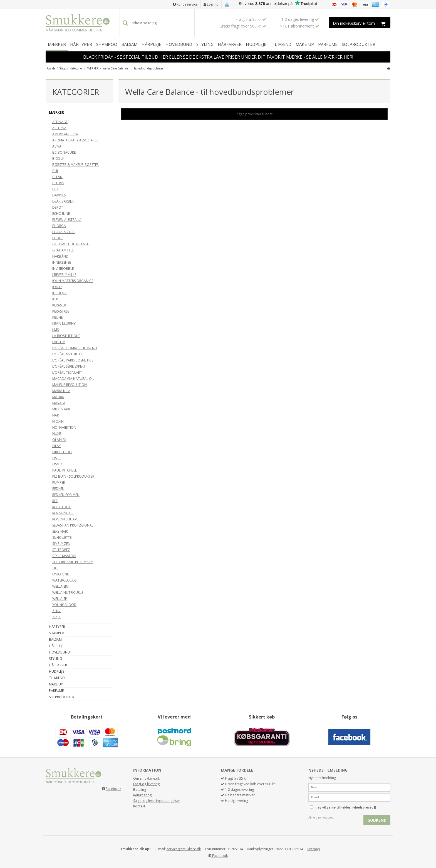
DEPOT (58, 207)
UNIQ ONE (60, 574)
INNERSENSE (62, 262)
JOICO (57, 287)
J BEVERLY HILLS (64, 275)
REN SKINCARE (63, 513)
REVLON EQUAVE (65, 519)
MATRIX (58, 397)
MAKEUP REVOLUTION (70, 385)
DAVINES (59, 195)
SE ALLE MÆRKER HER (329, 57)
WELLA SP (60, 599)
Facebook (113, 789)
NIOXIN (58, 421)
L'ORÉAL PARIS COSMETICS (73, 360)
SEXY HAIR (60, 531)
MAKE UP (305, 44)
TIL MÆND (281, 44)
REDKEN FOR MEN (66, 495)
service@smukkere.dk (184, 849)
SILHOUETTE (62, 537)
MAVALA (59, 403)
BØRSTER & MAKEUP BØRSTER (75, 165)
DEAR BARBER (63, 201)
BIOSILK (58, 159)
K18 (55, 299)
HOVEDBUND (179, 44)
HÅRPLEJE (151, 44)
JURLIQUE (60, 293)
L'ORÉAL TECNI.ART (67, 372)
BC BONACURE (64, 152)
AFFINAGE (60, 122)
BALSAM (129, 44)
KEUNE (57, 317)
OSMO (57, 464)
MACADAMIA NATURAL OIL (73, 379)
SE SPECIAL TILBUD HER (143, 57)
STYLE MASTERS (64, 556)
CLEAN (57, 177)
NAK (56, 415)
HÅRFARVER (230, 44)
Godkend (377, 820)
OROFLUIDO (62, 452)
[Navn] (349, 787)
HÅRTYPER (81, 44)
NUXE (57, 434)
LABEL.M (59, 342)
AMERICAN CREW (65, 134)
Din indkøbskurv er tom (362, 23)
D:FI (55, 189)
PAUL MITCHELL (65, 470)
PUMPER (59, 482)
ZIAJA (56, 617)
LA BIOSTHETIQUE (66, 336)
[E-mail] (349, 797)
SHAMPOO (107, 44)
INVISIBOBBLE (63, 269)
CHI (55, 171)
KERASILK (59, 305)
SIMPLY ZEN (61, 544)
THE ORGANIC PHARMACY (73, 562)
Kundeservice (187, 4)
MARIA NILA (61, 391)
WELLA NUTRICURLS (68, 593)
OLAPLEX (59, 440)
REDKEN (58, 489)
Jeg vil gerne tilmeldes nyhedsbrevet (353, 806)
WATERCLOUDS (64, 580)
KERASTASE (61, 311)
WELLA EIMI (61, 586)
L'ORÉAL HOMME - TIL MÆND (75, 348)
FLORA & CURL (64, 232)
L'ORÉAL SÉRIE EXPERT (69, 366)
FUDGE (58, 238)
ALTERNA (59, 128)
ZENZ (57, 611)
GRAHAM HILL (63, 250)
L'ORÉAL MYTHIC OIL (68, 354)
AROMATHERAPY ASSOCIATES (75, 140)
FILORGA (59, 226)
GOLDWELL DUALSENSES (71, 244)
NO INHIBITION (64, 427)
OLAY (57, 446)
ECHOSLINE (61, 214)
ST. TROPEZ (61, 550)
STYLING (205, 44)
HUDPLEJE (256, 44)
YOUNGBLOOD (64, 605)
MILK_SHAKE (62, 409)
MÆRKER (57, 44)
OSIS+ (57, 458)
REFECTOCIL (62, 507)
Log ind (213, 4)
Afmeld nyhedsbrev (321, 817)
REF (55, 501)
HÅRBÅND (60, 256)
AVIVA (57, 146)
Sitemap (314, 849)
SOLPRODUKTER (359, 44)
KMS (55, 330)
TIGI (55, 568)
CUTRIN (58, 183)
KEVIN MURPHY (64, 324)
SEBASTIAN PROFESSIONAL (73, 525)
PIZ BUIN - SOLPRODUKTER (73, 476)
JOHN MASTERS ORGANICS (73, 281)
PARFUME (328, 44)
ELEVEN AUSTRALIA (67, 220)
